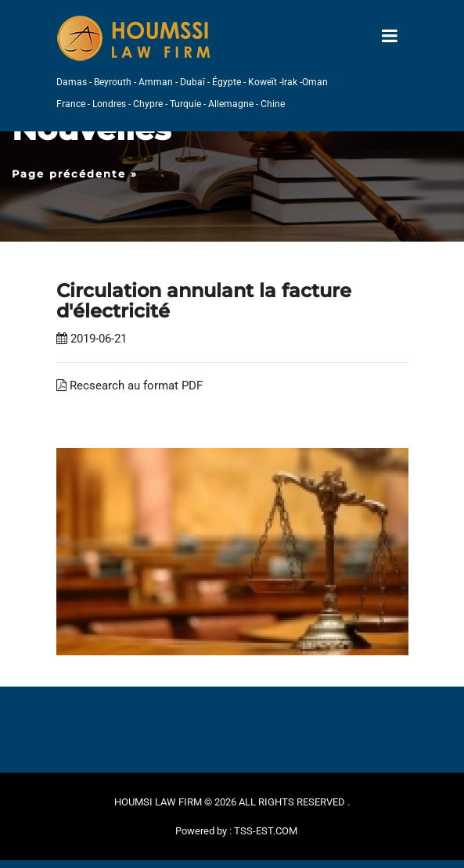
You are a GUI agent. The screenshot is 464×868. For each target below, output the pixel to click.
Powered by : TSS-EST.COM (236, 831)
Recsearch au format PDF (129, 386)
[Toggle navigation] (390, 36)
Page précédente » (75, 174)
